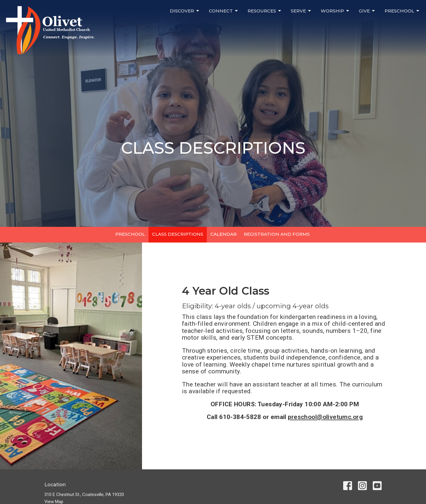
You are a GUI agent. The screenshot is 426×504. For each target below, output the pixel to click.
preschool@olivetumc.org (325, 417)
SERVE (301, 11)
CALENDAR (224, 234)
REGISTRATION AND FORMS (277, 234)
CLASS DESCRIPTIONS (178, 234)
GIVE (367, 11)
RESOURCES (265, 11)
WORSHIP (335, 11)
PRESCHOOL (402, 11)
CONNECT (224, 11)
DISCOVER (185, 11)
